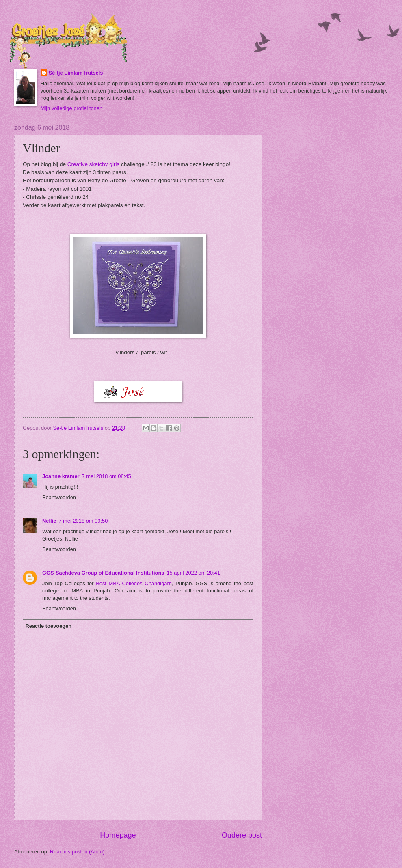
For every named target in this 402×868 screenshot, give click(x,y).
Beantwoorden (59, 497)
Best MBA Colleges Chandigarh (134, 583)
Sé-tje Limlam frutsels (76, 73)
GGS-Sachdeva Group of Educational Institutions (103, 573)
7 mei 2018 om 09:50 (83, 521)
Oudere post (242, 835)
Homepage (118, 835)
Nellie (49, 521)
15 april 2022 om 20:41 (193, 573)
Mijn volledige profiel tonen (71, 108)
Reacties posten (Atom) (77, 852)
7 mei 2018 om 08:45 (107, 476)
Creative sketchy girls (93, 164)
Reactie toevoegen (48, 626)
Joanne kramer (61, 476)
